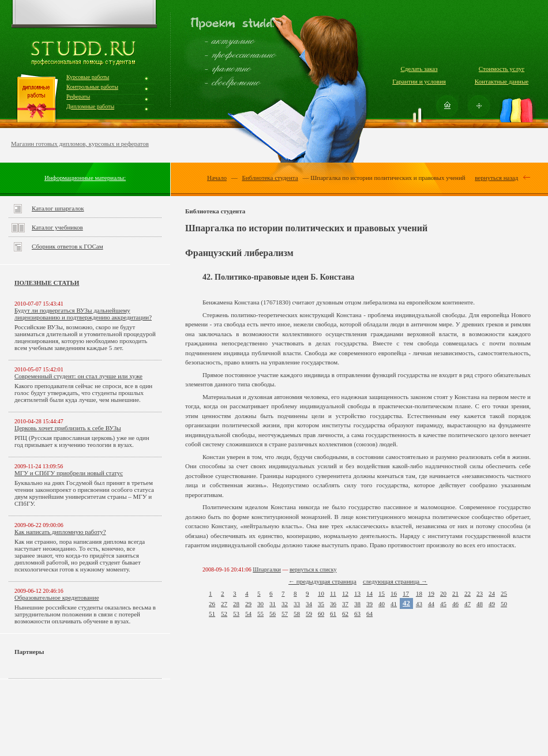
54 (248, 614)
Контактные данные (502, 81)
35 (321, 604)
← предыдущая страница (322, 581)
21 (455, 593)
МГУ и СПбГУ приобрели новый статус (69, 473)
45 (443, 604)
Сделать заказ (419, 69)
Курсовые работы (88, 77)
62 (345, 614)
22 (468, 593)
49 (492, 604)
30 (260, 604)
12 (345, 593)
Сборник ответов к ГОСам (67, 246)
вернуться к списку (313, 569)
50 (504, 604)
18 (419, 593)
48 (480, 604)
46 (455, 604)
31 (273, 604)
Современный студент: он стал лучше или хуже (78, 376)
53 (236, 614)
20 (443, 593)
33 (297, 604)
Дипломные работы (90, 106)
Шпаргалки (267, 569)
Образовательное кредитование (57, 597)
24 (492, 593)
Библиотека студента (270, 178)
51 (212, 614)
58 (297, 614)
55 (260, 614)
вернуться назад (496, 178)
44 (431, 604)
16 (394, 593)
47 (468, 604)
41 (394, 604)
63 (357, 614)
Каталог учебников (57, 227)
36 (333, 604)
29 (248, 604)
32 (285, 604)
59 (309, 614)
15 (382, 593)
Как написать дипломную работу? (60, 532)
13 (357, 593)
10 (321, 593)
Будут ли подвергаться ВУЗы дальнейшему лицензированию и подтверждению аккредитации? (83, 314)
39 (369, 604)
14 (369, 593)
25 (504, 593)
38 (357, 604)
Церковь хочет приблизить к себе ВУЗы (68, 428)
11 (333, 593)
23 (480, 593)
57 (285, 614)
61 (333, 614)
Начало (217, 178)
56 (273, 614)
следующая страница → (395, 581)
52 (224, 614)
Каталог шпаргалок (58, 208)
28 (236, 604)
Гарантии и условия (419, 81)
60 (321, 614)
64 (369, 614)
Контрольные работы (92, 87)
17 (406, 593)
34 (309, 604)
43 (419, 604)
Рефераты (78, 97)
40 (382, 604)
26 (212, 604)
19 (431, 593)
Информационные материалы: (85, 178)
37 (345, 604)
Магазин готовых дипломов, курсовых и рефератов (80, 144)
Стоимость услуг (502, 69)
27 (224, 604)
